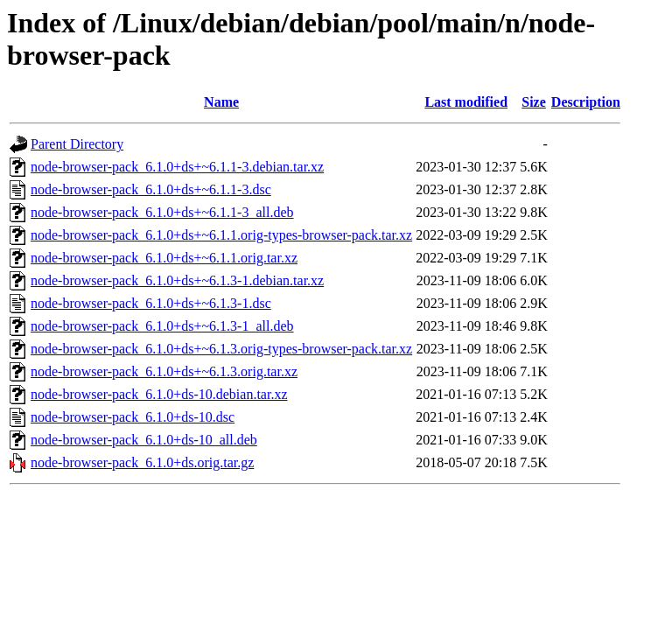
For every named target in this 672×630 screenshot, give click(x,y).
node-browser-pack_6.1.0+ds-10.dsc (133, 417)
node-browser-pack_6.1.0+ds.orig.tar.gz (142, 462)
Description (586, 102)
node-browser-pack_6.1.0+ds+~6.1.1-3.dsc (151, 189)
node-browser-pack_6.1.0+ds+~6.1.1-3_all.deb (162, 212)
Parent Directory (77, 144)
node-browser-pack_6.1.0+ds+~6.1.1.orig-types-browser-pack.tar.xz (221, 235)
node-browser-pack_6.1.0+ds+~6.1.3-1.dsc (151, 303)
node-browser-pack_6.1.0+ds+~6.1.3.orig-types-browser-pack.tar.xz (221, 349)
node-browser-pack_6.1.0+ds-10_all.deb (144, 440)
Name (221, 102)
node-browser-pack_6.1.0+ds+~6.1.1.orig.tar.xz (164, 258)
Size (534, 102)
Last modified (466, 102)
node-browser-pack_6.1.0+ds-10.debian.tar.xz (159, 394)
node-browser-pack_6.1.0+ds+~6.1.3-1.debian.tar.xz (177, 280)
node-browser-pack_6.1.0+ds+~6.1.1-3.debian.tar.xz (177, 167)
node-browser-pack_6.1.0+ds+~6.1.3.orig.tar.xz (164, 371)
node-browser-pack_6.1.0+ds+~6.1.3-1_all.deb (162, 326)
